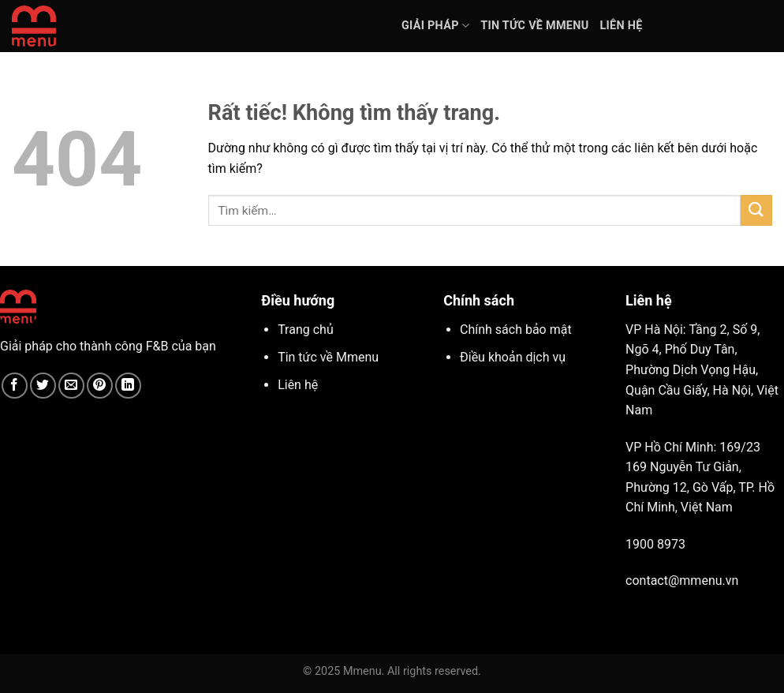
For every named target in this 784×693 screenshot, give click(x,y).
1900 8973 (655, 544)
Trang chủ (306, 330)
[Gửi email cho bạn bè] (71, 386)
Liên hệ (621, 26)
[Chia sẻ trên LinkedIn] (128, 386)
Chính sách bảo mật (516, 330)
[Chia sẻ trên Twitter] (43, 386)
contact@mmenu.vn (682, 581)
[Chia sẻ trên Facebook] (15, 386)
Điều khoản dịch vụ (513, 357)
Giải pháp (435, 26)
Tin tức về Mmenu (534, 26)
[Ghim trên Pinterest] (100, 386)
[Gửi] (756, 210)
